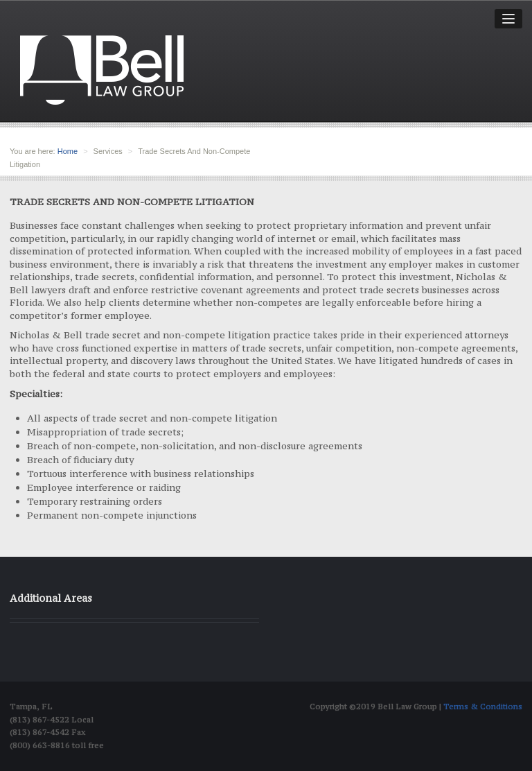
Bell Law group (102, 70)
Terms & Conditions (483, 707)
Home (68, 151)
